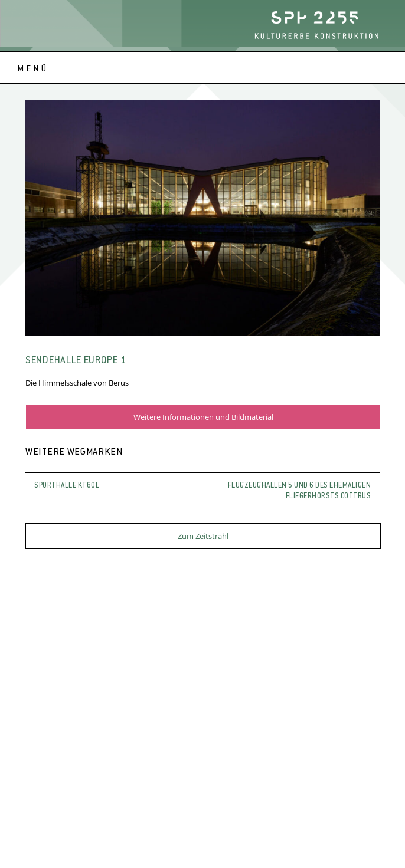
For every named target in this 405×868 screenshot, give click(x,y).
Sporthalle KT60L (67, 486)
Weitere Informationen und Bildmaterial (203, 417)
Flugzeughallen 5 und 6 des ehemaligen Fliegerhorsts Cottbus (300, 491)
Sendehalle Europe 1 (76, 361)
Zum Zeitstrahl (203, 536)
